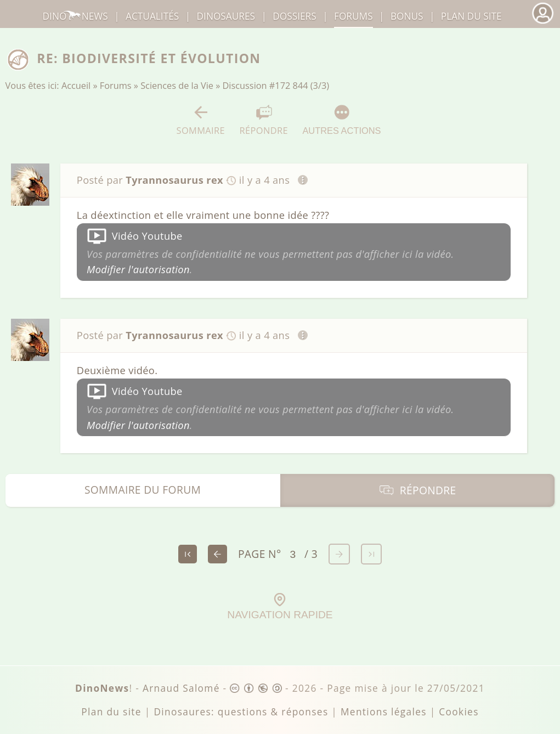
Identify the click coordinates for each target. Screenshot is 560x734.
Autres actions (341, 120)
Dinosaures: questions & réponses (241, 712)
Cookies (459, 712)
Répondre (264, 120)
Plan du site (471, 16)
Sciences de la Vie (177, 86)
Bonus (407, 16)
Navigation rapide (280, 607)
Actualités (152, 16)
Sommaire (201, 120)
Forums (116, 86)
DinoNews (75, 16)
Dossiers (294, 16)
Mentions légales (384, 712)
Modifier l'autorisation (138, 269)
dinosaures (226, 16)
